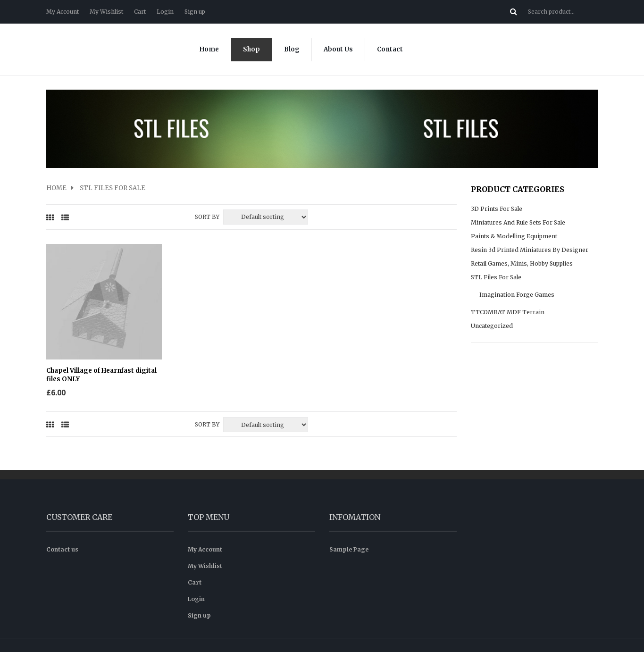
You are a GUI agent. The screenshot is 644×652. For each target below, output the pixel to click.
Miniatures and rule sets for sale (518, 222)
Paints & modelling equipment (514, 236)
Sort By (207, 217)
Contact (390, 49)
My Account (63, 12)
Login (165, 12)
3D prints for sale (497, 209)
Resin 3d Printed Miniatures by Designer (530, 250)
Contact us (62, 525)
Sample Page (349, 525)
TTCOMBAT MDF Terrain (508, 312)
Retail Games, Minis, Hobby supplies (522, 263)
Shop (251, 49)
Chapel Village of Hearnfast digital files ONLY (90, 351)
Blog (292, 49)
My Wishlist (106, 12)
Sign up (195, 12)
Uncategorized (492, 326)
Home (209, 49)
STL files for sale (496, 277)
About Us (338, 49)
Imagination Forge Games (517, 295)
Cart (140, 12)
